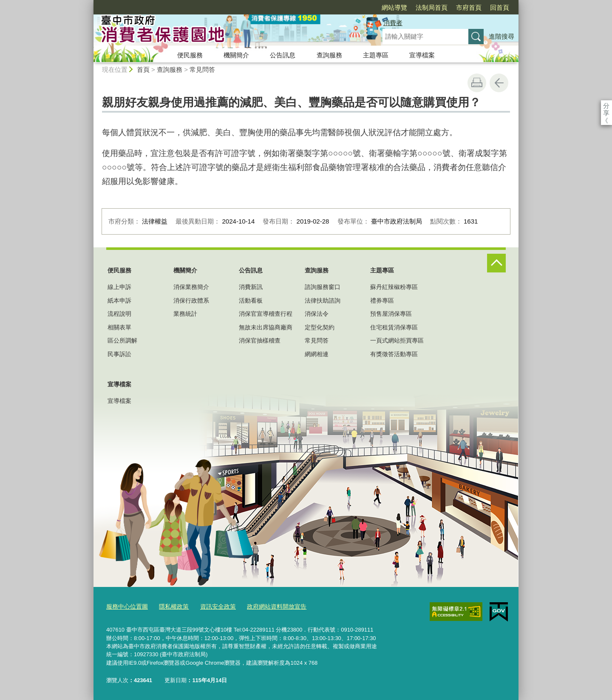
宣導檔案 (422, 55)
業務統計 (185, 314)
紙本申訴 (119, 300)
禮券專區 (382, 300)
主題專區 (376, 55)
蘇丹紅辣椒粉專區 (394, 287)
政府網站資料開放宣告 (267, 606)
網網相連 (317, 354)
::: (90, 4)
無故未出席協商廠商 (266, 327)
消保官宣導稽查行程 (266, 314)
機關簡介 (236, 55)
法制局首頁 (383, 7)
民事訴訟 (119, 354)
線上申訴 (119, 287)
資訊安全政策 (212, 606)
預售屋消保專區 (391, 314)
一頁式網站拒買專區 (397, 340)
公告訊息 (283, 55)
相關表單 (119, 327)
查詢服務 (329, 55)
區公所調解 (122, 340)
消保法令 (317, 314)
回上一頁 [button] (499, 83)
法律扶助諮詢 (323, 300)
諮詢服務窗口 (323, 287)
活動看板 (251, 300)
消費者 (393, 23)
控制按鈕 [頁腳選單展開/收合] (496, 263)
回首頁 (451, 7)
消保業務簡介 (191, 287)
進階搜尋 (501, 36)
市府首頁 (420, 7)
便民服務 (190, 55)
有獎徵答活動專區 (394, 354)
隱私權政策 (170, 606)
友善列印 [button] (477, 83)
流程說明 (119, 314)
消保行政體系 (191, 300)
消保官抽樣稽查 (260, 340)
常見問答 (202, 69)
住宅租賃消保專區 (394, 327)
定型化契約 (320, 327)
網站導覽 (346, 7)
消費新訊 (251, 287)
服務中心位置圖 (126, 606)
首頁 (143, 69)
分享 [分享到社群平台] (606, 106)
